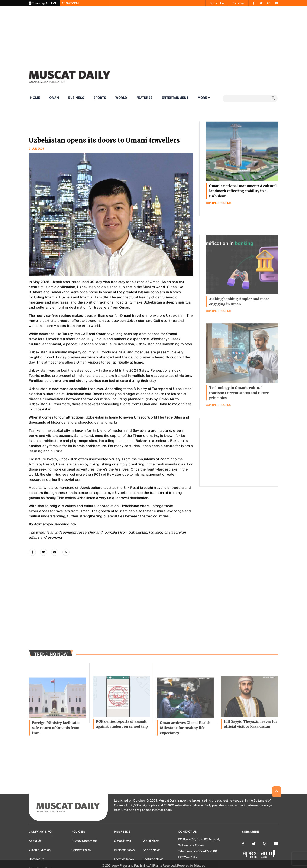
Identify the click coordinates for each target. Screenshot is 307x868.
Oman (54, 98)
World (121, 98)
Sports (100, 98)
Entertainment (175, 98)
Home (35, 98)
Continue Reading (219, 438)
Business (76, 98)
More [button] (202, 98)
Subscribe (217, 3)
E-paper (238, 3)
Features (144, 98)
